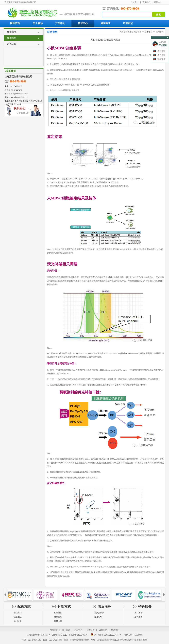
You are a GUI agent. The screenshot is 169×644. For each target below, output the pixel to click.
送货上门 (18, 613)
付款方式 (135, 2)
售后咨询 (161, 55)
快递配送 (18, 617)
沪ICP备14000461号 (78, 635)
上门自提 (18, 621)
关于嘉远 (38, 23)
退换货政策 (99, 613)
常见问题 (12, 44)
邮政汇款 (58, 621)
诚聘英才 (105, 23)
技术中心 (83, 23)
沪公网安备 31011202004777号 (106, 635)
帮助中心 (158, 2)
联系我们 (146, 2)
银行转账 (58, 617)
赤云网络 (138, 635)
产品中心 (60, 23)
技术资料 (12, 38)
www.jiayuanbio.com (19, 97)
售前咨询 (161, 51)
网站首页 (15, 23)
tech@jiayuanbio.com (19, 94)
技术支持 (161, 59)
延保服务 (138, 617)
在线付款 (58, 613)
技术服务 (12, 32)
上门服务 (138, 613)
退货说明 (98, 617)
